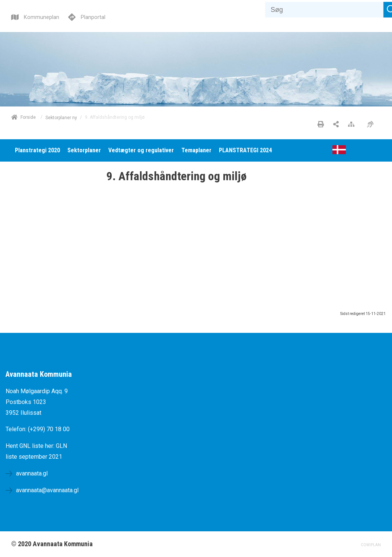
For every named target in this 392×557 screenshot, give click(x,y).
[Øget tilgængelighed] (372, 125)
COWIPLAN (371, 545)
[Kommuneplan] (35, 16)
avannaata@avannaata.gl (47, 490)
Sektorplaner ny (61, 117)
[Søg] (324, 10)
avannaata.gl (32, 473)
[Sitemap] (353, 125)
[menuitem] (37, 150)
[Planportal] (87, 16)
